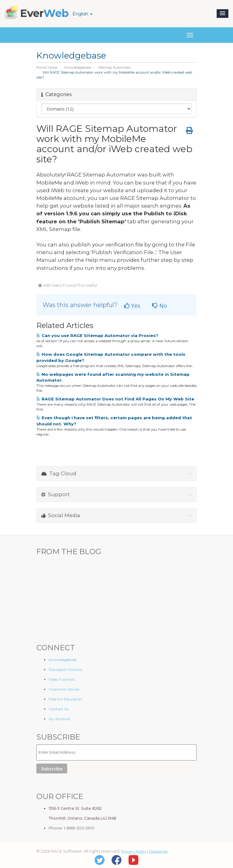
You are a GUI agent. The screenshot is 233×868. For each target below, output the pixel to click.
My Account (59, 719)
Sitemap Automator (114, 67)
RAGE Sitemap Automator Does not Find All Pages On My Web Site (115, 399)
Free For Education (65, 699)
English (82, 14)
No (160, 306)
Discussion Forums (65, 669)
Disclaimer (159, 851)
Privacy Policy (134, 851)
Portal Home (47, 67)
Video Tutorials (62, 679)
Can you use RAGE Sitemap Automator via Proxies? (97, 335)
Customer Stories (64, 689)
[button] (223, 14)
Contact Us (59, 709)
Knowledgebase (78, 67)
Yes (132, 306)
